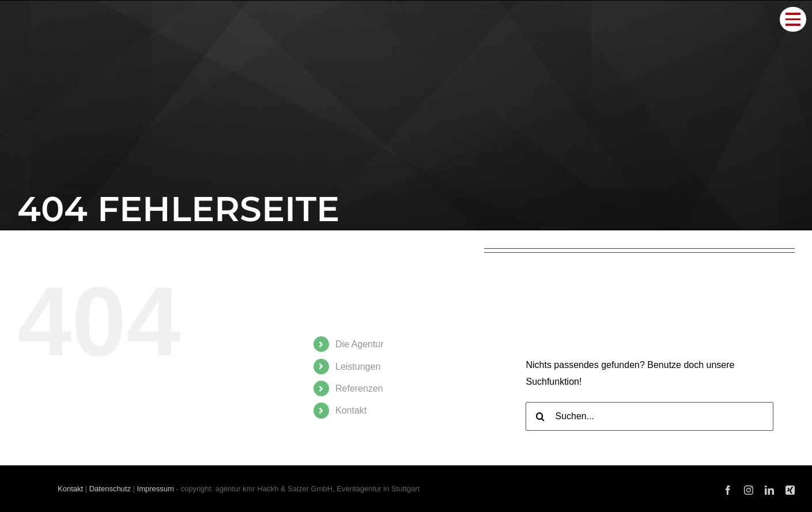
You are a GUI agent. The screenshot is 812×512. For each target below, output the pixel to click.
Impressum (156, 489)
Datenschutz (110, 489)
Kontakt (70, 489)
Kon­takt (351, 410)
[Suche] (540, 416)
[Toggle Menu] (793, 19)
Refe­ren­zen (359, 388)
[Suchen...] (649, 416)
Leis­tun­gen (358, 367)
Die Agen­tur (360, 344)
